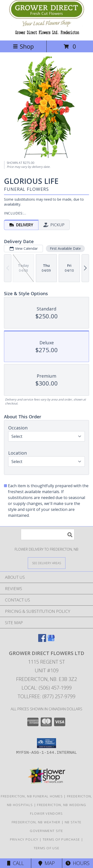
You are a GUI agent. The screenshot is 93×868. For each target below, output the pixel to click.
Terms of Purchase (61, 839)
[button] (46, 743)
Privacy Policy (24, 839)
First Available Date (65, 248)
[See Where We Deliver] (47, 563)
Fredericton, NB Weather (36, 822)
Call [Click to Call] (15, 863)
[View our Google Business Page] (51, 640)
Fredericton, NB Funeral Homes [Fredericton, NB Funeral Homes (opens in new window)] (32, 796)
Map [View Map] (47, 863)
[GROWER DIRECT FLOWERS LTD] (46, 33)
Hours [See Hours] (77, 863)
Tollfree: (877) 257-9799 (46, 696)
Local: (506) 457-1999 (47, 688)
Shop (23, 46)
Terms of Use (47, 848)
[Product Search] (48, 534)
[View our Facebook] (42, 640)
